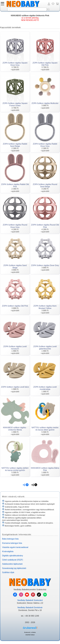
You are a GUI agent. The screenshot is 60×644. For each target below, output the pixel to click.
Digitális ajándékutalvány (13, 556)
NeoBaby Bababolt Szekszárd (30, 600)
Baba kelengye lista (10, 539)
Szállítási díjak (8, 572)
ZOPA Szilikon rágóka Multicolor (45, 103)
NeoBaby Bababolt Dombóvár (30, 608)
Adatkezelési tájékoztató (12, 564)
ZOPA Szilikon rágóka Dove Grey (45, 265)
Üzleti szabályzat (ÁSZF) (13, 560)
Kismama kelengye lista (12, 543)
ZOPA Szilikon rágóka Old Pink (15, 306)
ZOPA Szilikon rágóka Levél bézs (15, 387)
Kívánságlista (8, 551)
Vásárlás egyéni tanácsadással (15, 547)
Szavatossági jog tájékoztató (14, 568)
